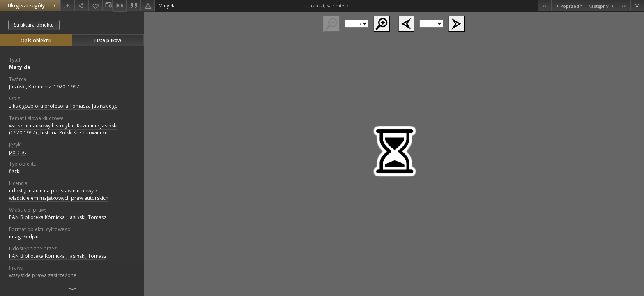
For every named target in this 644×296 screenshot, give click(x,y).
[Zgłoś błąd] (148, 6)
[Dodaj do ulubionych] (96, 6)
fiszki (15, 171)
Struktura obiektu (34, 25)
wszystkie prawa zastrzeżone (43, 275)
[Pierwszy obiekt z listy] (544, 6)
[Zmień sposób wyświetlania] (108, 6)
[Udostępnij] (81, 6)
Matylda (20, 67)
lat (23, 152)
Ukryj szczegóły (33, 6)
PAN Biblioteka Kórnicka (37, 217)
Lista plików (108, 40)
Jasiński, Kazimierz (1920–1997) (45, 87)
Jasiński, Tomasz (87, 217)
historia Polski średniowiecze (74, 133)
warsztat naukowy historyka (41, 126)
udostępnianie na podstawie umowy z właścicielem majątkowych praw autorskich (59, 194)
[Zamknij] (637, 6)
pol (13, 152)
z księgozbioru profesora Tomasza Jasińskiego (63, 106)
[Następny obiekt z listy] (601, 6)
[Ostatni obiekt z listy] (624, 6)
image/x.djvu (24, 237)
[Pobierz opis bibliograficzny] (120, 6)
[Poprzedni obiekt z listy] (568, 6)
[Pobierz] (67, 6)
